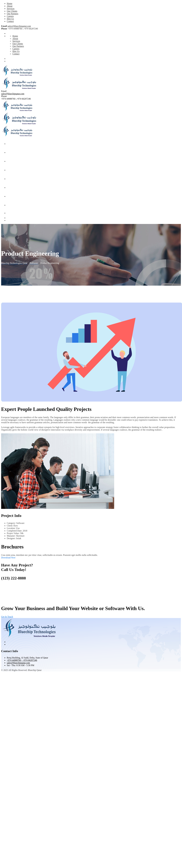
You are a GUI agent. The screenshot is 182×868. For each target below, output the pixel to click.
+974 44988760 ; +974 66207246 (22, 660)
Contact (10, 21)
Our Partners (13, 14)
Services (11, 9)
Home (10, 3)
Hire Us (10, 19)
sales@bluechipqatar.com (19, 26)
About (10, 6)
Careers (10, 16)
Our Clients (12, 11)
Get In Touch (7, 617)
